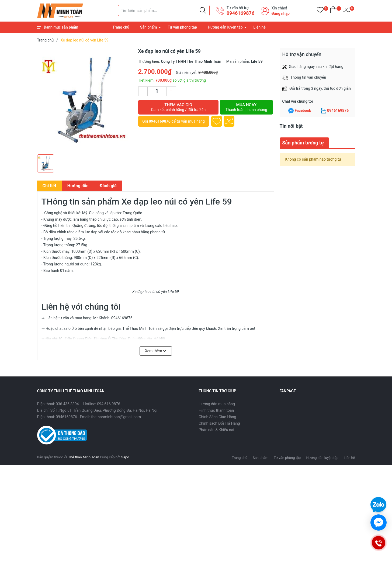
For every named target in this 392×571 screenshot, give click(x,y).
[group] (85, 100)
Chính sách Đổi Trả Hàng (219, 423)
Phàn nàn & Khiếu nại (216, 430)
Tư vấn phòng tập (183, 27)
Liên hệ (260, 27)
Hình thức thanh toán (216, 410)
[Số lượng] (157, 91)
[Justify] (203, 11)
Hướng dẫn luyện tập (225, 27)
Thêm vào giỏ (178, 107)
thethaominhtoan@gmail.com (116, 417)
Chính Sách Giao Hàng (218, 417)
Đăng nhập (281, 13)
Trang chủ (121, 27)
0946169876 (240, 13)
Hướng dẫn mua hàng (217, 404)
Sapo (125, 457)
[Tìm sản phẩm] (164, 11)
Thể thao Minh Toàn (84, 457)
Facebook (303, 110)
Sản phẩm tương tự (303, 143)
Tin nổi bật (291, 126)
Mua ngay (246, 107)
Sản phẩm (149, 27)
